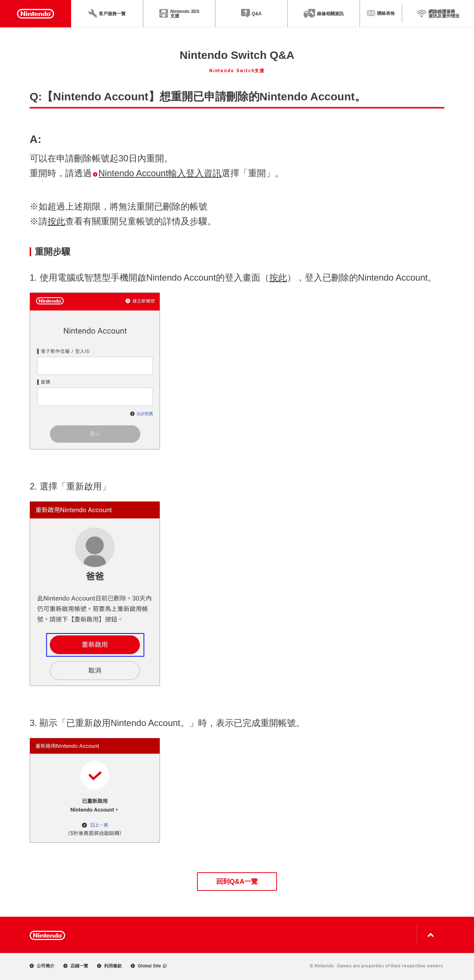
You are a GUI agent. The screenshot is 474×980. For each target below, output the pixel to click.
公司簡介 (42, 966)
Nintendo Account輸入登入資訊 (157, 173)
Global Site (149, 966)
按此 (56, 221)
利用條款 (109, 966)
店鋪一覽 (76, 966)
